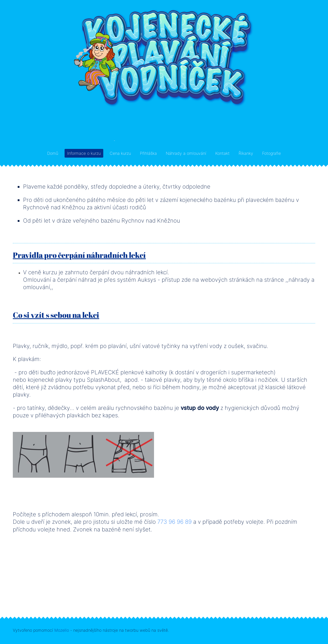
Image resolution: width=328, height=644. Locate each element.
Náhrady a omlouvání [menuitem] (186, 153)
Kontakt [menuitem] (222, 153)
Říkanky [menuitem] (246, 153)
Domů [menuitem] (53, 153)
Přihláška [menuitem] (148, 153)
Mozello (62, 630)
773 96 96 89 (175, 522)
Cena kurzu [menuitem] (120, 153)
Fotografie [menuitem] (271, 153)
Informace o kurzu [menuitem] (84, 153)
